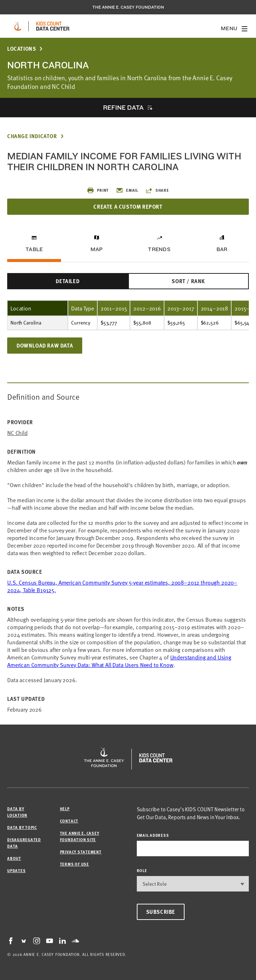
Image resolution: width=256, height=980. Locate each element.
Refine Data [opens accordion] (123, 107)
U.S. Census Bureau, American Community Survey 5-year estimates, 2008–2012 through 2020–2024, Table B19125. (122, 586)
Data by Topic (22, 827)
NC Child (17, 433)
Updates (16, 870)
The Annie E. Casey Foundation (128, 7)
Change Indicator (32, 136)
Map (97, 249)
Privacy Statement (81, 852)
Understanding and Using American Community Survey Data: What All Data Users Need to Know (119, 661)
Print (98, 190)
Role (142, 870)
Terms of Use (75, 864)
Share (157, 190)
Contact (69, 821)
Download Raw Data (45, 345)
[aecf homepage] (18, 26)
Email (127, 190)
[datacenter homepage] (53, 26)
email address (153, 835)
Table (34, 249)
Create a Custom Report (128, 207)
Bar (222, 249)
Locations (22, 49)
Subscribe (161, 912)
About (14, 858)
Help (65, 809)
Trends (159, 249)
